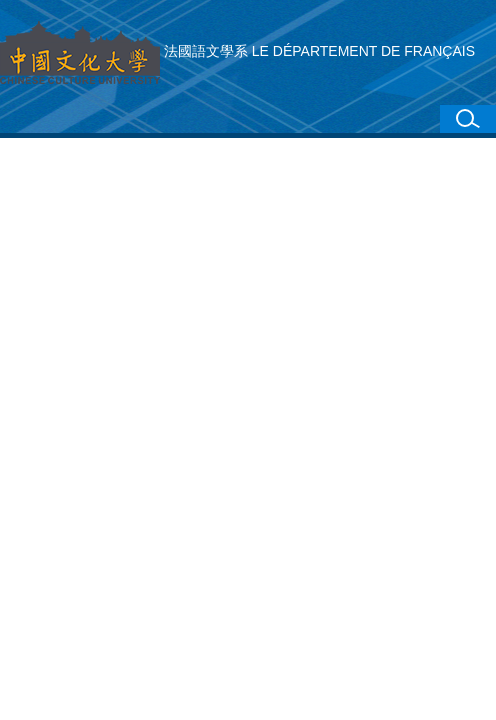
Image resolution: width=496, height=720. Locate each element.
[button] (468, 119)
